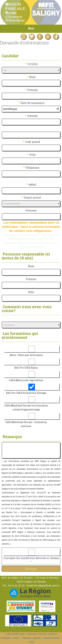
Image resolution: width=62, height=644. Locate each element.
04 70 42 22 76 (16, 586)
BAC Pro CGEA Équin (26, 368)
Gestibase (37, 638)
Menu (31, 28)
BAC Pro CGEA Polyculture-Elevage (26, 393)
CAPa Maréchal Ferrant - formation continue (26, 424)
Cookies (16, 638)
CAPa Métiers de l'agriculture (26, 380)
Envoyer (31, 569)
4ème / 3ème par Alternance (26, 355)
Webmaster (27, 638)
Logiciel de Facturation (52, 638)
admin (32, 642)
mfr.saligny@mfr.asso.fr (47, 586)
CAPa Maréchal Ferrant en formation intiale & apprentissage (26, 407)
